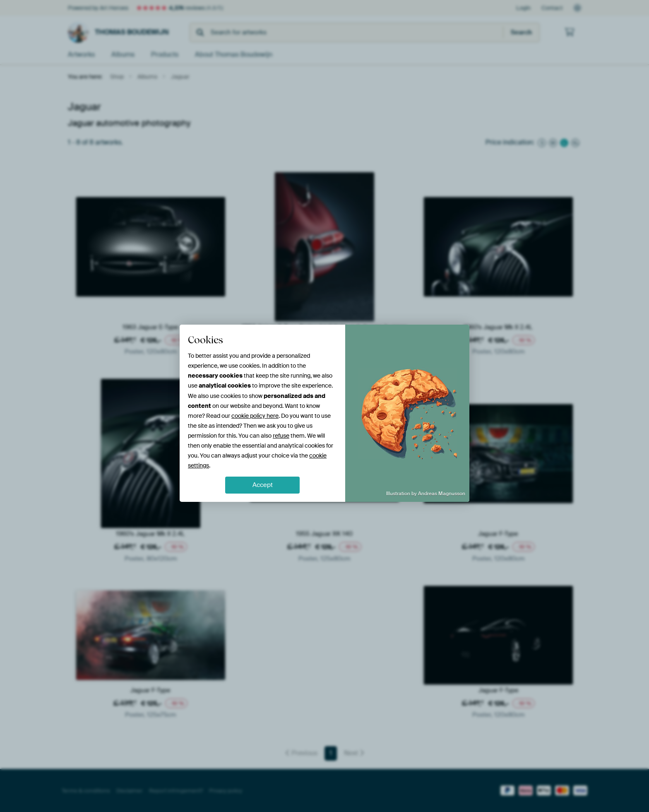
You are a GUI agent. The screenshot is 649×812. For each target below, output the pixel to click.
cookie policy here (255, 416)
